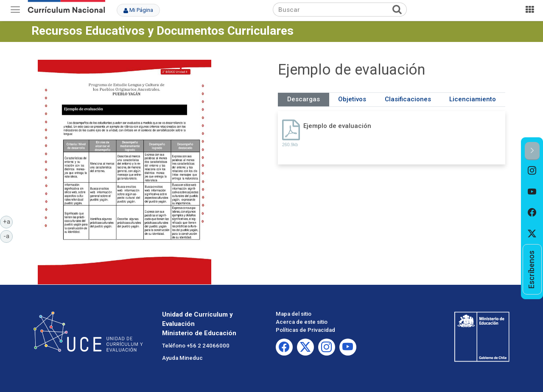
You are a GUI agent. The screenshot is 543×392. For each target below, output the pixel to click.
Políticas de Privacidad (305, 330)
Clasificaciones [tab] (408, 99)
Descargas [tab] (304, 99)
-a (8, 236)
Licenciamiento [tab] (473, 99)
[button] (532, 151)
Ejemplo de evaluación (337, 126)
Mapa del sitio (294, 314)
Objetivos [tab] (352, 99)
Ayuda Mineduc (182, 358)
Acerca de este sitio (302, 322)
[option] (532, 171)
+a (8, 221)
